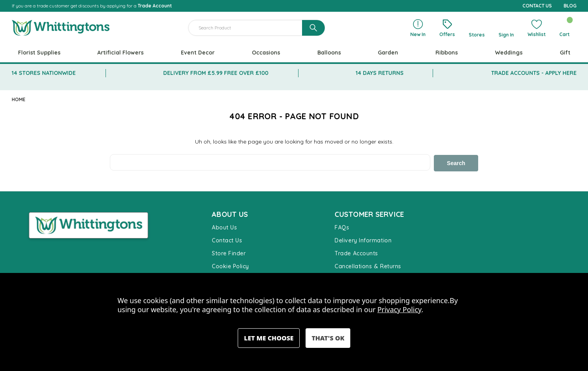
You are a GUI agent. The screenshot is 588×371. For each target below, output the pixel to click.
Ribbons (447, 53)
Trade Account (155, 6)
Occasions (266, 53)
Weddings (509, 53)
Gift (565, 53)
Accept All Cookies (328, 338)
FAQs (342, 227)
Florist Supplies (39, 53)
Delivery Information (363, 240)
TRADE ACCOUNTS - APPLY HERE (534, 73)
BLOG (570, 6)
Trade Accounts (356, 253)
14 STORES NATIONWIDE (44, 73)
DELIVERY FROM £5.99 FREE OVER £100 (216, 73)
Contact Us (227, 240)
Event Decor (198, 53)
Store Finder (229, 253)
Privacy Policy (399, 309)
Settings (269, 338)
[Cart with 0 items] (565, 28)
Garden (388, 53)
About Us (224, 227)
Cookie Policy (230, 266)
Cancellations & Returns (368, 266)
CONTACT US (537, 6)
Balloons (329, 53)
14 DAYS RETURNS (380, 73)
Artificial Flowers (120, 53)
